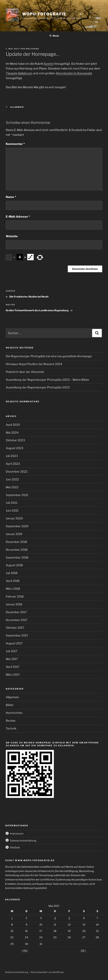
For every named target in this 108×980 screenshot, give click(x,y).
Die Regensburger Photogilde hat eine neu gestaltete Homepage (49, 356)
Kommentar (15, 144)
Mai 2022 (12, 487)
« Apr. (25, 950)
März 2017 (13, 675)
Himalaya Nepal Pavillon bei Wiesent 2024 (34, 364)
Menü (54, 36)
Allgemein (17, 107)
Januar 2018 (14, 604)
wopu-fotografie (44, 14)
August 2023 (15, 448)
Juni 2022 (12, 479)
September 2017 (17, 635)
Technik (11, 728)
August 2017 (14, 643)
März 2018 (13, 589)
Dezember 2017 (16, 612)
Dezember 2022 (17, 472)
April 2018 (13, 581)
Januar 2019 (14, 534)
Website (12, 236)
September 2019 (17, 526)
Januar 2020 (14, 518)
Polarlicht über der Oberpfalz (25, 372)
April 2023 (13, 464)
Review (11, 721)
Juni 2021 (12, 511)
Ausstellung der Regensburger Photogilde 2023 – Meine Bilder (48, 380)
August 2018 (14, 565)
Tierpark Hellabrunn (19, 73)
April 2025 (13, 425)
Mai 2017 (12, 659)
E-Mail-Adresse (18, 217)
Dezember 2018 (16, 542)
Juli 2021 (12, 503)
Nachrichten (14, 713)
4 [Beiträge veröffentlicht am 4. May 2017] (55, 918)
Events (49, 64)
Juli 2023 (12, 456)
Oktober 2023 (15, 440)
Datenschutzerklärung (17, 972)
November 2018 (17, 550)
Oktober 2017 (15, 628)
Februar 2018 (15, 596)
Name (11, 197)
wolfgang (32, 49)
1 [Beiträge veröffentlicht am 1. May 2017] (12, 918)
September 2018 (17, 558)
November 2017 (17, 620)
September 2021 (17, 495)
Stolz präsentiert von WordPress (47, 972)
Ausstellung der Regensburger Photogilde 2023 (38, 387)
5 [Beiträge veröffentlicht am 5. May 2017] (69, 918)
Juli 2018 (12, 573)
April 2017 (13, 667)
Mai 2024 (12, 433)
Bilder (10, 705)
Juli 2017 (12, 651)
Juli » (83, 950)
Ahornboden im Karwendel (74, 73)
